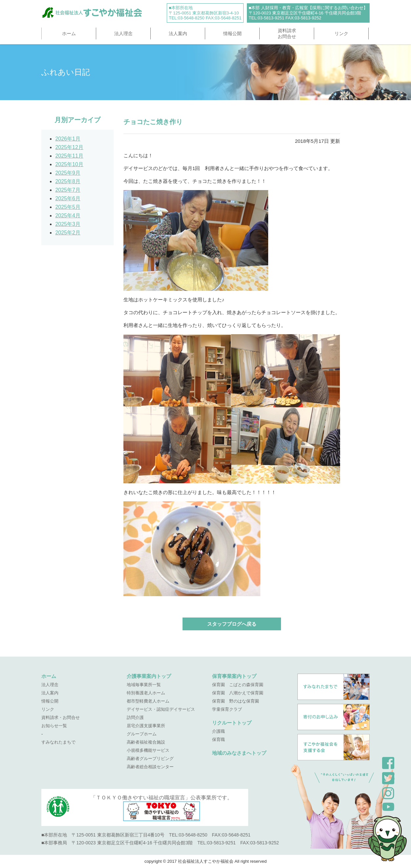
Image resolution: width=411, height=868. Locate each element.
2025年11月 (69, 156)
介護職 (218, 731)
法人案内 (178, 33)
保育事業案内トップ (234, 676)
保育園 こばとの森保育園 (238, 685)
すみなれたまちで (58, 742)
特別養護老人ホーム (146, 693)
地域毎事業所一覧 (144, 685)
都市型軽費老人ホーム (148, 701)
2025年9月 (68, 173)
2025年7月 (68, 190)
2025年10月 (69, 164)
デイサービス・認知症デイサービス (161, 709)
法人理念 (123, 33)
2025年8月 (68, 181)
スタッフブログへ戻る (232, 624)
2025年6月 (68, 198)
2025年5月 (68, 207)
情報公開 (232, 33)
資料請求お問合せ (287, 33)
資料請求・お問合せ (61, 717)
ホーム (69, 33)
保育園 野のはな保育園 (236, 701)
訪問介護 (135, 717)
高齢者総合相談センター (150, 767)
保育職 (218, 739)
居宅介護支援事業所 (146, 726)
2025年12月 (69, 147)
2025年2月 (68, 233)
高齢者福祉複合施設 (146, 742)
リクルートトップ (232, 723)
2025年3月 (68, 224)
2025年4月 (68, 216)
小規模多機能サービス (148, 750)
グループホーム (142, 734)
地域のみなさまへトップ (239, 753)
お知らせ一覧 (54, 726)
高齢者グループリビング (150, 759)
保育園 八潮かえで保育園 (238, 693)
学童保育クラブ (227, 709)
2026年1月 (68, 139)
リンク (341, 33)
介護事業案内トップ (149, 676)
